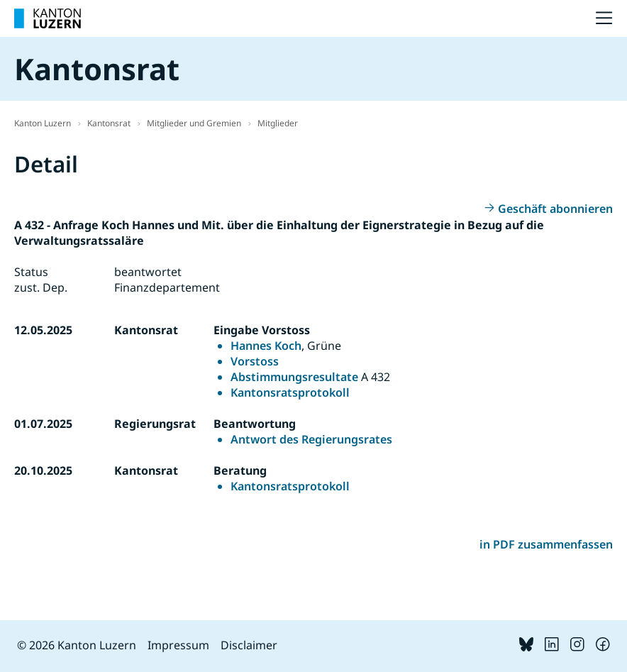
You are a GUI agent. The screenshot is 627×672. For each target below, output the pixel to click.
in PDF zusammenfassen (546, 544)
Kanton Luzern (43, 123)
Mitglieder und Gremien (194, 123)
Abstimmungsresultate (294, 377)
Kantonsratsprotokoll (290, 392)
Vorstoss (255, 361)
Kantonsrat (109, 123)
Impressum (178, 645)
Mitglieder (278, 123)
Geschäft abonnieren (555, 209)
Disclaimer (249, 645)
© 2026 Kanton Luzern (77, 645)
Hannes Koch (266, 346)
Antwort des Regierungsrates (311, 439)
